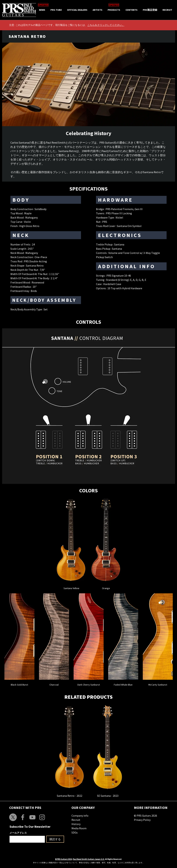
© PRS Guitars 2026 (145, 816)
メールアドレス (18, 833)
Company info (80, 816)
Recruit (76, 820)
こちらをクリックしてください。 (106, 25)
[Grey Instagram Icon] (42, 817)
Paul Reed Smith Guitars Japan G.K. (89, 859)
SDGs (75, 832)
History (76, 824)
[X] (13, 817)
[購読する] (55, 839)
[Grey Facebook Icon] (23, 817)
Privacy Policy (142, 820)
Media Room (79, 828)
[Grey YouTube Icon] (32, 817)
